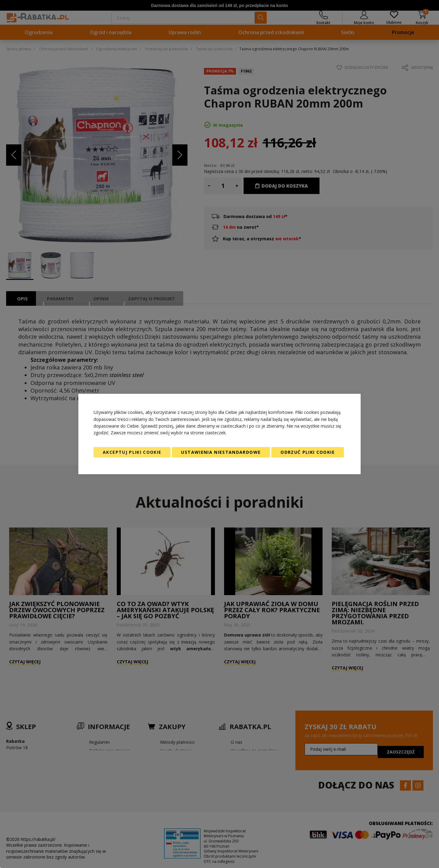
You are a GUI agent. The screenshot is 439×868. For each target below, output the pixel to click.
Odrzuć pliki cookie (308, 452)
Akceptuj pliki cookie (132, 452)
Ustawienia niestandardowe (221, 452)
